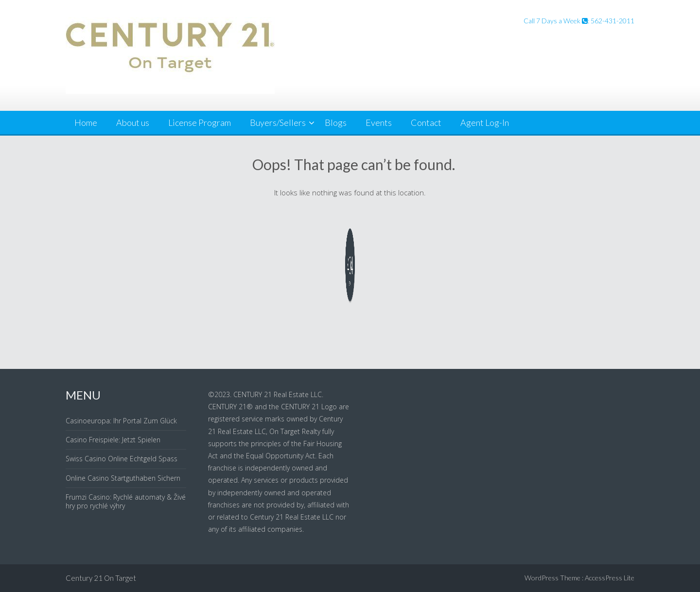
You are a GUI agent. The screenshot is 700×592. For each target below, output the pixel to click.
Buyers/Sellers (278, 122)
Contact (426, 122)
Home (86, 122)
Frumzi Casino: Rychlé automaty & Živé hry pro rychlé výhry (126, 501)
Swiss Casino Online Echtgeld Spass (122, 459)
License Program (200, 122)
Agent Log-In (485, 122)
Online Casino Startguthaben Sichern (123, 478)
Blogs (336, 122)
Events (379, 122)
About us (133, 122)
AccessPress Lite (610, 578)
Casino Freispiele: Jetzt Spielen (113, 440)
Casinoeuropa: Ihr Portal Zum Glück (121, 421)
